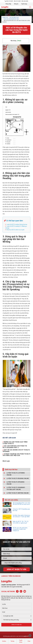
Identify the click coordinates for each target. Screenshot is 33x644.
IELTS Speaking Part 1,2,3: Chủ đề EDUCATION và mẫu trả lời (21, 504)
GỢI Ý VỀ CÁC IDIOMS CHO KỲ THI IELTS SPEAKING (16, 451)
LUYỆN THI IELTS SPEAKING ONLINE (14, 483)
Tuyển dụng (24, 4)
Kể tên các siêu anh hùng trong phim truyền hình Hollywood (20, 529)
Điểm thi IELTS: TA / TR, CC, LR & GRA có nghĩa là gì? (21, 522)
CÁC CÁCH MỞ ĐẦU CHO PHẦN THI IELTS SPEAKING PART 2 (15, 447)
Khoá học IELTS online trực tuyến (15, 230)
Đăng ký (16, 4)
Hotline (4, 641)
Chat (29, 641)
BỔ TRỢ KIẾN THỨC (14, 18)
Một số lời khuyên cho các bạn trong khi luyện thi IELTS (17, 30)
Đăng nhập (8, 4)
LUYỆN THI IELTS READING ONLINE (16, 479)
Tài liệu (12, 641)
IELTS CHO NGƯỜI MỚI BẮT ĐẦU (11, 19)
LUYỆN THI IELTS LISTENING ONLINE (14, 474)
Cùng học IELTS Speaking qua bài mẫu (21, 510)
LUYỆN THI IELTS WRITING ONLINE (16, 493)
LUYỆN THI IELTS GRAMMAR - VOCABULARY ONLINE (14, 488)
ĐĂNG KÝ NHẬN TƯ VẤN (17, 569)
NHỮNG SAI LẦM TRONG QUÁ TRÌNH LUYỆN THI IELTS (15, 443)
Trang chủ (5, 18)
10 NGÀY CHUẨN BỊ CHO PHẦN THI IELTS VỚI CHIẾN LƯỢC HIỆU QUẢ (16, 455)
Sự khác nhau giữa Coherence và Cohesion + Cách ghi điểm (21, 516)
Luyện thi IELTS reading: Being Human (17, 224)
